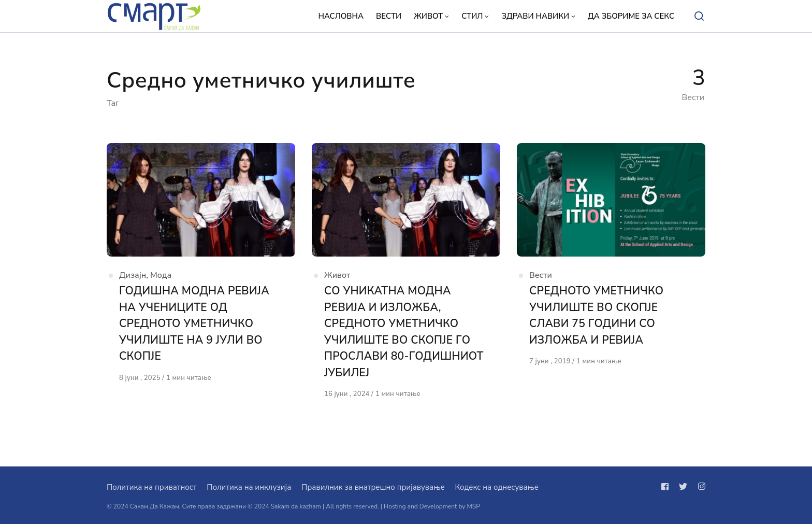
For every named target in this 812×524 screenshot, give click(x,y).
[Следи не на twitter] (683, 487)
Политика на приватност (151, 487)
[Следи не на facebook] (667, 487)
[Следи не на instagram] (700, 487)
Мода (161, 275)
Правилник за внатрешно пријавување (373, 487)
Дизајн (133, 275)
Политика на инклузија (249, 487)
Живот (337, 275)
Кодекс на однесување (497, 487)
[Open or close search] (699, 17)
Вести (541, 275)
